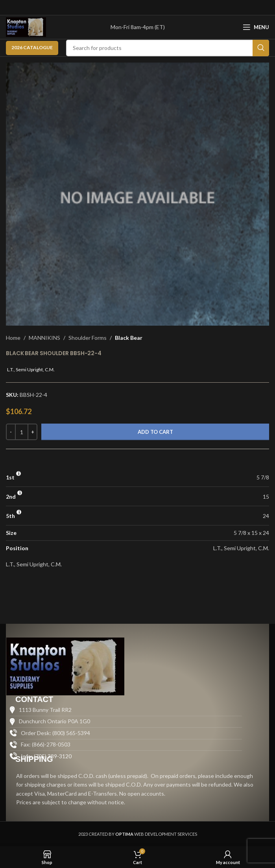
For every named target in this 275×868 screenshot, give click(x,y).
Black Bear (129, 338)
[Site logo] (26, 27)
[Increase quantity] (32, 432)
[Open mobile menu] (256, 27)
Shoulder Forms (88, 338)
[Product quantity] (22, 432)
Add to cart (155, 432)
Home (13, 338)
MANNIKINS (44, 338)
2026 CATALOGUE (32, 47)
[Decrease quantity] (11, 432)
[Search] (168, 48)
